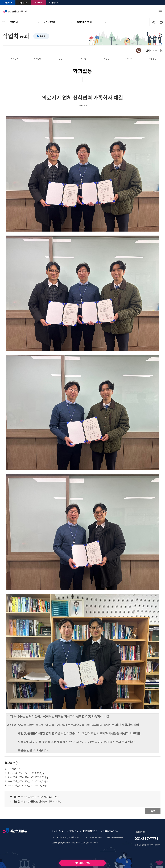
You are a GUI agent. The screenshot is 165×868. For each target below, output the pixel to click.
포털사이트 (23, 3)
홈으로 (43, 36)
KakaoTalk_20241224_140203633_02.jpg (26, 777)
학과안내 (14, 22)
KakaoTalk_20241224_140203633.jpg (24, 773)
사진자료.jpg (12, 769)
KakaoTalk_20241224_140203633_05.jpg (26, 781)
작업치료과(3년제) (85, 22)
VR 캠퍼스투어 (54, 3)
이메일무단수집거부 (110, 831)
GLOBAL (39, 3)
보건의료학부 (49, 22)
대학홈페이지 (8, 3)
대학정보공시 (73, 831)
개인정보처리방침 (90, 831)
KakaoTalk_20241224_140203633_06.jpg (26, 785)
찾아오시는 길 (57, 831)
